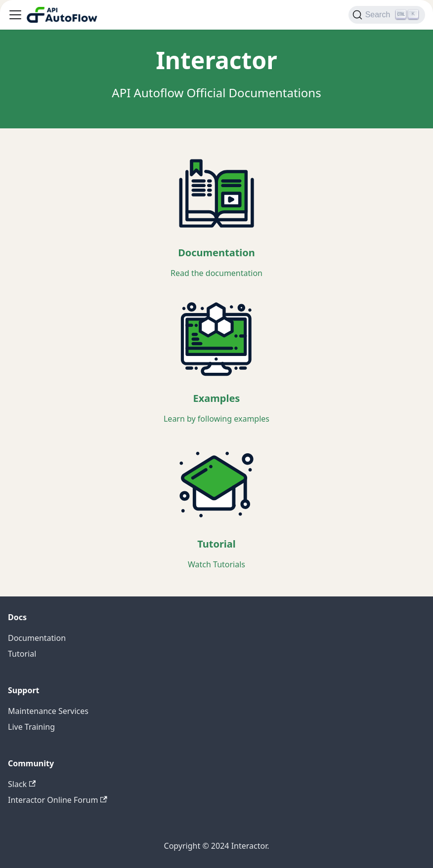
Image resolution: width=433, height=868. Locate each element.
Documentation (37, 638)
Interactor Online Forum (58, 800)
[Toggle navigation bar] (15, 15)
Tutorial (22, 654)
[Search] (387, 15)
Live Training (31, 727)
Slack (22, 784)
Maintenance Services (48, 711)
